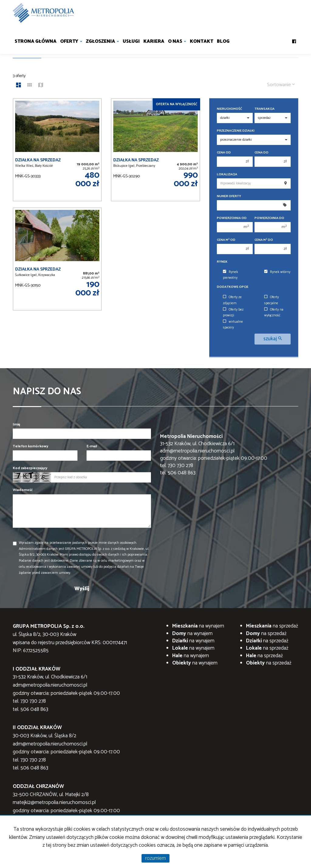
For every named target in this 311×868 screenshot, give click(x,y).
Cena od (224, 153)
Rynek (222, 262)
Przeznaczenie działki (236, 131)
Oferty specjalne (272, 300)
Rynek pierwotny (231, 275)
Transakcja (265, 109)
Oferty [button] (71, 41)
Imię (16, 424)
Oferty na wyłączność (274, 313)
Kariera (154, 41)
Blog (223, 41)
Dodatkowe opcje (233, 287)
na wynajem (198, 626)
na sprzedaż (272, 626)
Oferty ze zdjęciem (232, 300)
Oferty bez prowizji (233, 313)
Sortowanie (281, 85)
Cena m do (264, 240)
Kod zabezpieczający (30, 468)
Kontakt (202, 41)
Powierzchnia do (269, 218)
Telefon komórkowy (31, 446)
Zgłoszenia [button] (103, 41)
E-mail (92, 446)
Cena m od (226, 240)
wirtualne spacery (233, 325)
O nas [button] (177, 41)
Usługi (131, 41)
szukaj (273, 339)
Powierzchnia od (232, 218)
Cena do (261, 153)
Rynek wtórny (277, 272)
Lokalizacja (227, 175)
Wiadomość (23, 490)
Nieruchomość (229, 109)
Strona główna (36, 41)
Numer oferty (229, 196)
